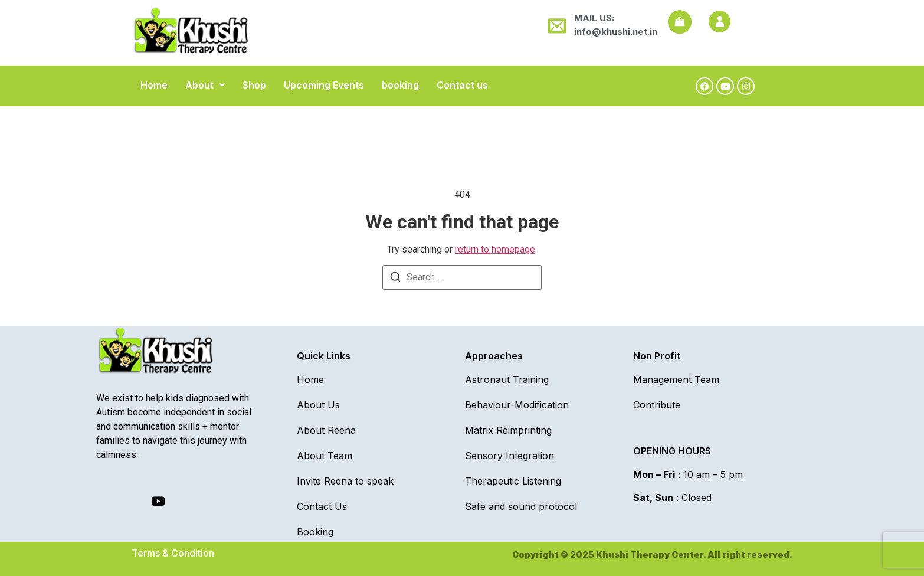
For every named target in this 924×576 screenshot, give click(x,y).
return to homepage (495, 249)
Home (154, 85)
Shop (254, 85)
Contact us (462, 85)
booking (400, 85)
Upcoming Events (324, 85)
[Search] (395, 279)
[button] (205, 85)
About (205, 85)
